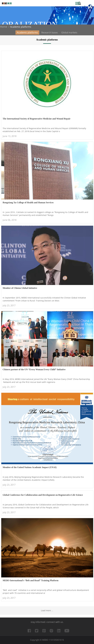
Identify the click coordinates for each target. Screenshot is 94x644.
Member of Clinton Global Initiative (20, 288)
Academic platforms (27, 33)
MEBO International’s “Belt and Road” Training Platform (31, 580)
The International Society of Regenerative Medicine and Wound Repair (37, 119)
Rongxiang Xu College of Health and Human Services (28, 202)
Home (4, 27)
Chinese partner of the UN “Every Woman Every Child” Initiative (34, 369)
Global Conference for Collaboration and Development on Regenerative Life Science (43, 495)
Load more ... (47, 610)
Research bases (50, 33)
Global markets (69, 33)
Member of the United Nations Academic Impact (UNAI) (30, 467)
